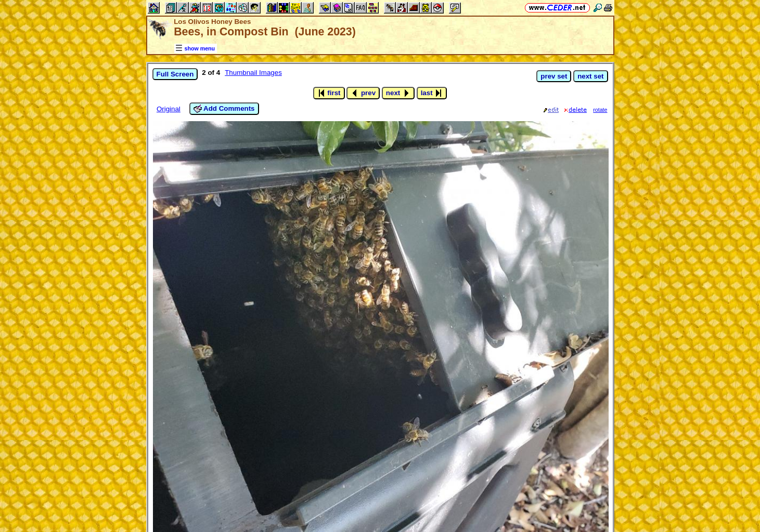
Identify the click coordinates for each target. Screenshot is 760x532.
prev (363, 93)
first (329, 93)
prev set (554, 76)
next (398, 93)
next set (590, 76)
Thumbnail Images (253, 73)
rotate (600, 110)
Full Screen (175, 74)
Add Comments (224, 109)
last (432, 93)
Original (169, 109)
